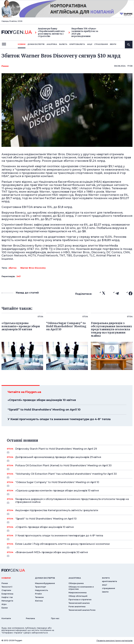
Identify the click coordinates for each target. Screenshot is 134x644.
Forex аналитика (77, 607)
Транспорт (41, 587)
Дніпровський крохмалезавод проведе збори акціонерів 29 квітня (70, 458)
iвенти (113, 44)
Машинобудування (45, 583)
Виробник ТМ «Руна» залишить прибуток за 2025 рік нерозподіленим (83, 32)
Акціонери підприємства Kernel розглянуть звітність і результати (70, 511)
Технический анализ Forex (82, 610)
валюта (63, 44)
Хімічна (39, 601)
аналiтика (75, 578)
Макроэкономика (78, 593)
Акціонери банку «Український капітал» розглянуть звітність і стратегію (50, 32)
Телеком (39, 597)
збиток (13, 268)
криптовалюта (77, 44)
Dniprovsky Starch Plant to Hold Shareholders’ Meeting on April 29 (70, 450)
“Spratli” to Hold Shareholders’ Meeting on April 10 (44, 410)
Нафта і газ (7, 597)
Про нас (55, 618)
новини (22, 44)
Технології (7, 587)
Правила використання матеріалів (114, 641)
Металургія (7, 601)
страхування (101, 44)
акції (90, 44)
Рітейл (38, 594)
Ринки (5, 66)
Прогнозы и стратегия (80, 600)
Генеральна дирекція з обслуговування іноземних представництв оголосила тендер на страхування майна (72, 501)
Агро (4, 604)
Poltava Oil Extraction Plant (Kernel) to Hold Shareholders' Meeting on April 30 (70, 467)
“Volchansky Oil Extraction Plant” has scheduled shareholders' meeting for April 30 (70, 475)
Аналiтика (52, 44)
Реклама (30, 618)
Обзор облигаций (78, 596)
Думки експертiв (36, 44)
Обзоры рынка (76, 583)
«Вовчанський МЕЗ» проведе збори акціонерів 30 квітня (70, 553)
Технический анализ (79, 603)
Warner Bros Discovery (33, 268)
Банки (5, 608)
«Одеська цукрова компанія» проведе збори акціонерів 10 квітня (70, 492)
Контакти (6, 618)
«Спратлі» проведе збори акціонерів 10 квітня (42, 400)
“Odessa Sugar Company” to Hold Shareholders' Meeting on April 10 (70, 483)
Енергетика (7, 594)
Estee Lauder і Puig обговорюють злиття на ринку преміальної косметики (70, 545)
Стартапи (6, 590)
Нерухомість (41, 590)
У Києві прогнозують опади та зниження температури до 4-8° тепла (59, 419)
